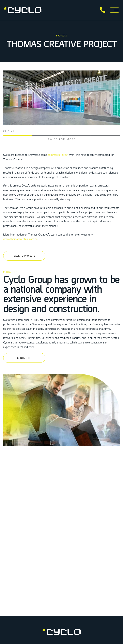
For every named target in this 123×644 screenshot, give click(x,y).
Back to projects (24, 255)
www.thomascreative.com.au (20, 239)
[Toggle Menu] (114, 10)
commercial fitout (58, 154)
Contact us (24, 358)
